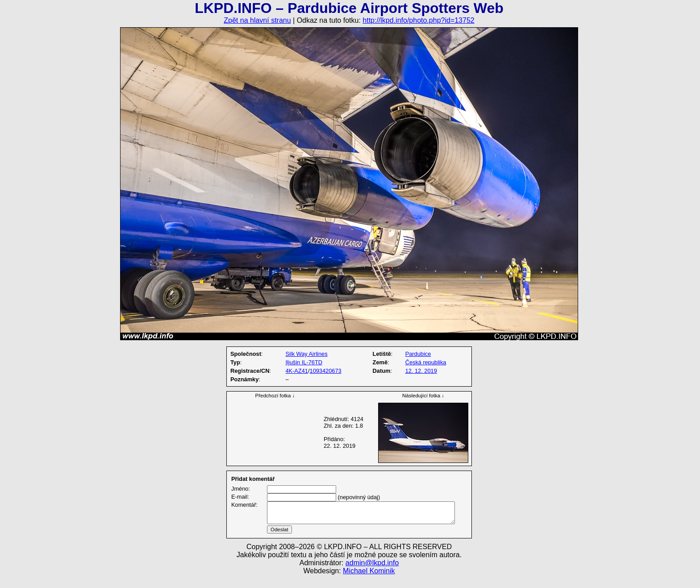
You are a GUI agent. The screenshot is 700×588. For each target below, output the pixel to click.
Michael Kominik (369, 582)
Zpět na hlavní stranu (257, 20)
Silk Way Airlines (306, 354)
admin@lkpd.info (372, 573)
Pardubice (418, 354)
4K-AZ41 (297, 371)
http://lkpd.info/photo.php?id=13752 (418, 20)
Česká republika (426, 362)
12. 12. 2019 (421, 371)
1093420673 (326, 371)
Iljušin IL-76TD (304, 362)
